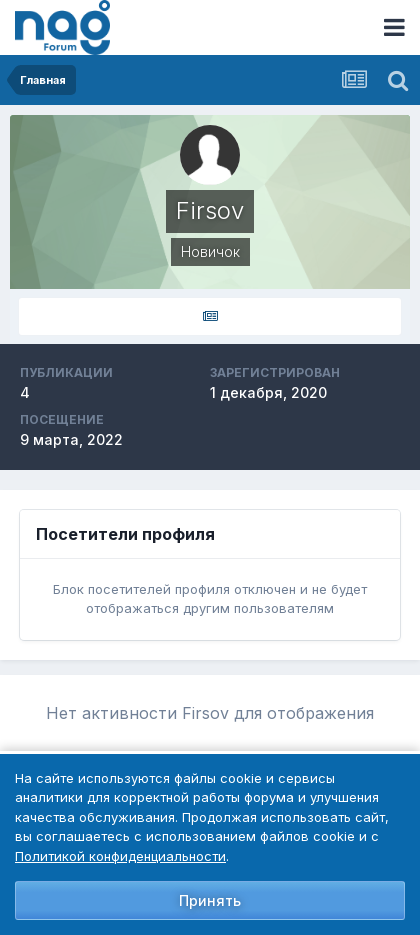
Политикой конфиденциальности (120, 856)
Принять (210, 900)
